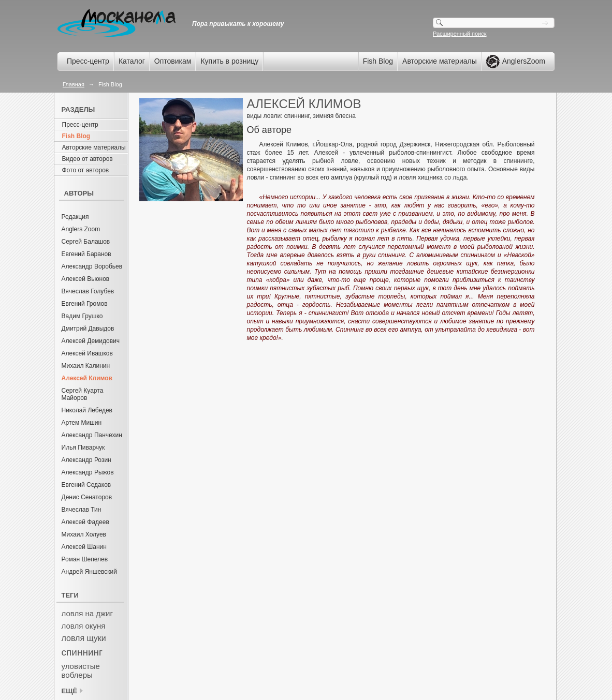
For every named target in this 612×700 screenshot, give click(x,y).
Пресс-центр (88, 61)
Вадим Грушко (82, 316)
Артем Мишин (82, 423)
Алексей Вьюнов (86, 279)
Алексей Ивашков (87, 353)
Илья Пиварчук (83, 448)
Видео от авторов (88, 159)
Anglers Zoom (81, 229)
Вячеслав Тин (82, 510)
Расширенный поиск (460, 34)
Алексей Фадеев (85, 522)
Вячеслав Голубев (88, 291)
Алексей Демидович (91, 341)
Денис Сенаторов (87, 497)
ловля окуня (84, 626)
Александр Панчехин (92, 435)
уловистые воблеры (81, 671)
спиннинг (82, 652)
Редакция (75, 217)
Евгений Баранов (86, 254)
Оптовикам (173, 61)
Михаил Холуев (84, 534)
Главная (74, 84)
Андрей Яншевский (90, 572)
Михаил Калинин (86, 366)
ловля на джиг (87, 613)
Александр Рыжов (88, 472)
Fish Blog (378, 61)
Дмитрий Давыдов (88, 329)
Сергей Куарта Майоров (83, 394)
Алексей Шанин (84, 547)
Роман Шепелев (85, 559)
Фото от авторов (86, 170)
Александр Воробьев (92, 266)
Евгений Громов (85, 304)
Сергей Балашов (86, 242)
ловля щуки (84, 638)
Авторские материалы (440, 61)
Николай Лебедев (87, 410)
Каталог (132, 61)
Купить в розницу (229, 61)
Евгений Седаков (86, 485)
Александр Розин (86, 460)
